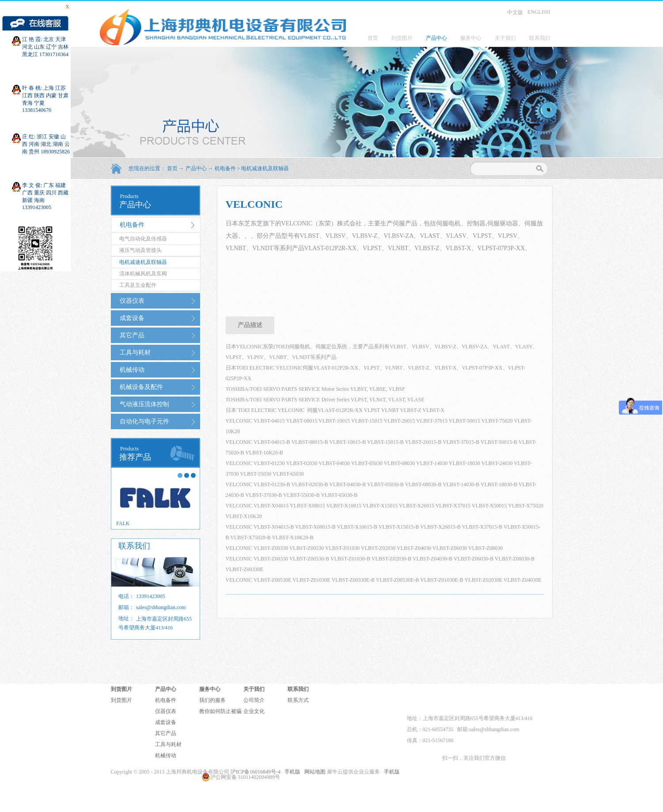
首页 (373, 38)
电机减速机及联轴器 (265, 168)
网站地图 (314, 772)
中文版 (515, 12)
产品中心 (196, 168)
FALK (123, 523)
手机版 (291, 772)
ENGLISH (539, 12)
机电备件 (225, 168)
